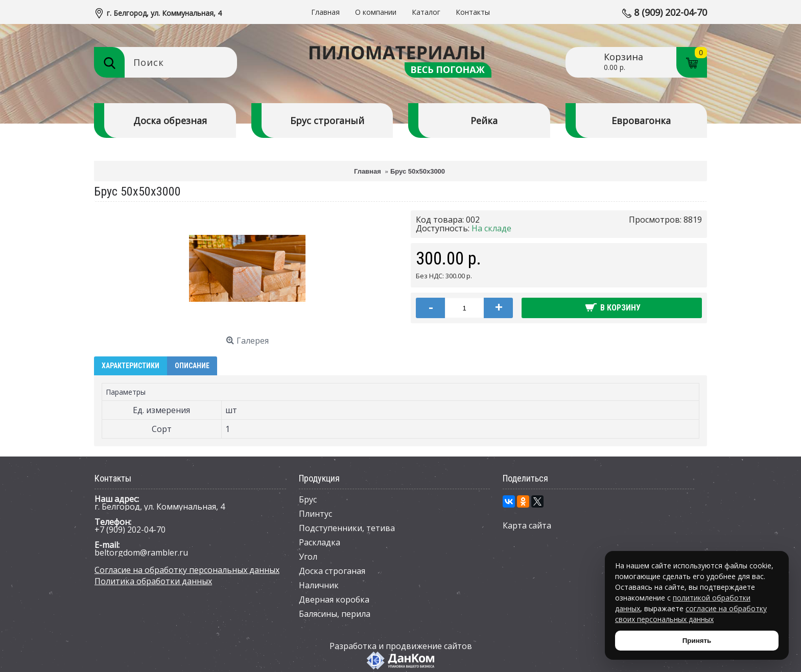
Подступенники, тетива (347, 528)
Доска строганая (332, 571)
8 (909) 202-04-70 (670, 12)
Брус (308, 499)
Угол (308, 557)
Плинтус (315, 514)
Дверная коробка (334, 599)
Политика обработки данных (153, 581)
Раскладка (320, 542)
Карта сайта (527, 525)
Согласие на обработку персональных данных (187, 570)
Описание (192, 366)
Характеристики (131, 366)
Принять (697, 641)
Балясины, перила (335, 614)
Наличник (319, 585)
